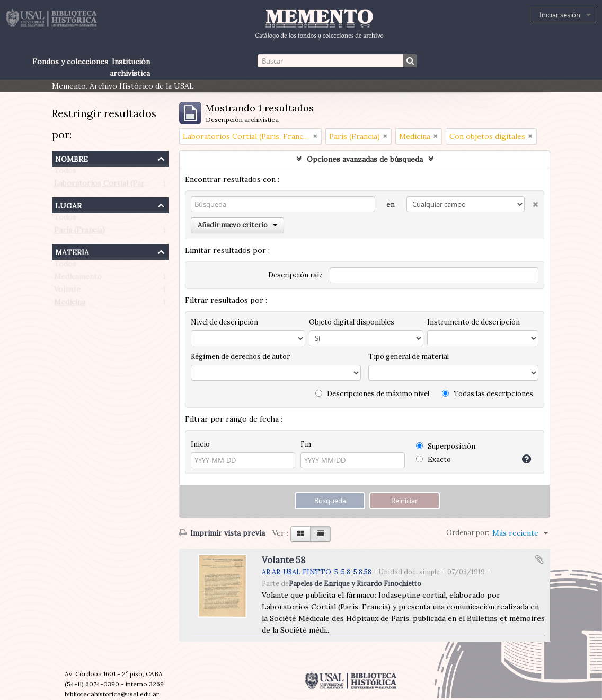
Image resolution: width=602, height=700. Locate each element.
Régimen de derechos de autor (240, 357)
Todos (65, 173)
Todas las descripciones (488, 394)
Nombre (72, 158)
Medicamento (78, 279)
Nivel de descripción (224, 322)
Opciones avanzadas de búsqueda (365, 159)
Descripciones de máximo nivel (372, 394)
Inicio (200, 444)
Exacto (433, 460)
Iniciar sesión (560, 15)
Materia (72, 251)
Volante (67, 292)
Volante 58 (284, 560)
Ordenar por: (468, 533)
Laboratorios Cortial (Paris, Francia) (118, 186)
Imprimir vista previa (222, 533)
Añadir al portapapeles (539, 559)
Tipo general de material (409, 357)
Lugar (68, 204)
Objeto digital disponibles (352, 322)
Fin (306, 444)
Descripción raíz (295, 275)
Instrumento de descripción (473, 322)
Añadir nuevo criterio (237, 225)
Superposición (446, 446)
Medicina (70, 304)
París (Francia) (79, 232)
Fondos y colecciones (70, 62)
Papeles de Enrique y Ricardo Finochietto (355, 583)
